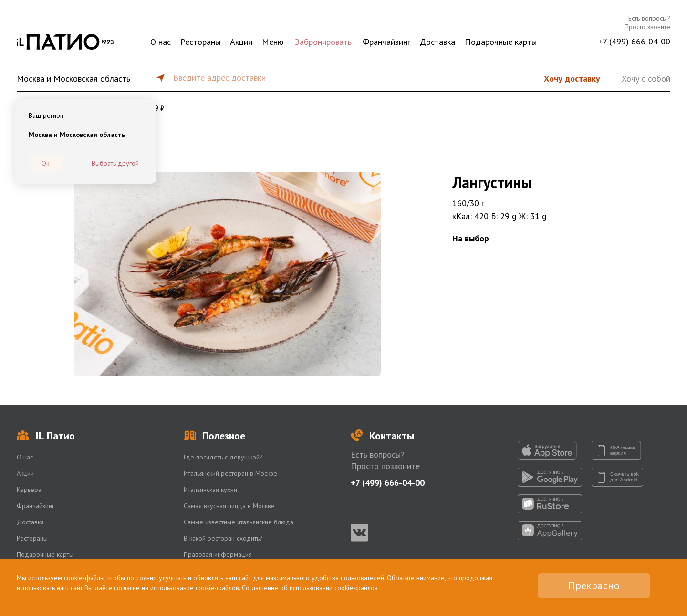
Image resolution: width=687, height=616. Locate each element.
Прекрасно (594, 585)
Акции (241, 42)
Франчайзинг (386, 42)
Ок (45, 163)
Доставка (437, 42)
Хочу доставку (572, 78)
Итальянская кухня (210, 490)
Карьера (29, 490)
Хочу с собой (646, 78)
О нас (161, 42)
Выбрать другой (115, 163)
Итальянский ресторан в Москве (230, 473)
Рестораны (200, 42)
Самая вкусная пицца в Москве (229, 506)
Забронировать (323, 42)
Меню (273, 42)
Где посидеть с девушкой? (223, 457)
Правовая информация (218, 554)
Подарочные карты (501, 42)
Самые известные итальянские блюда (239, 522)
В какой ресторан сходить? (223, 538)
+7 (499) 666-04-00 (634, 41)
